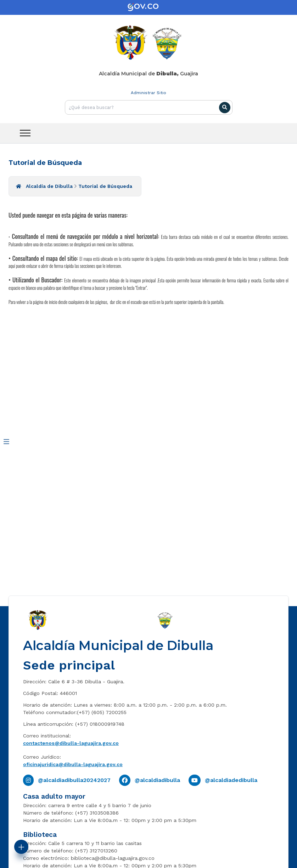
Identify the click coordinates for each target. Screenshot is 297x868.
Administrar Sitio (148, 93)
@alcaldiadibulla (157, 780)
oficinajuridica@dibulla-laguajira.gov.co (73, 764)
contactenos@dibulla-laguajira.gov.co (71, 743)
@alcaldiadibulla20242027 (74, 780)
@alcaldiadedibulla (231, 780)
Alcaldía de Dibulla (49, 186)
